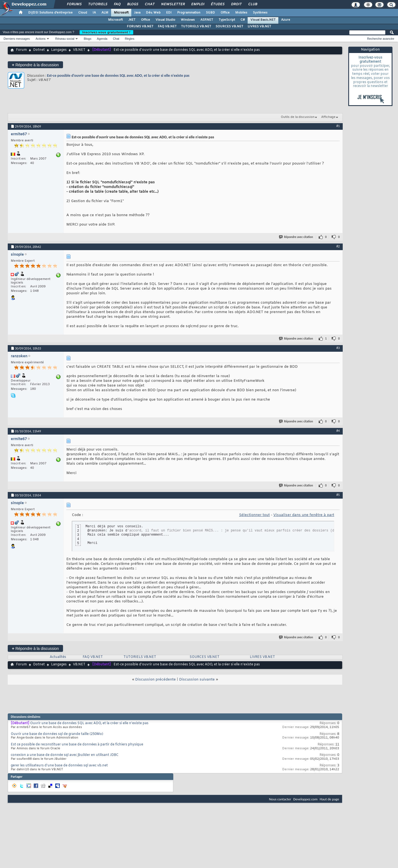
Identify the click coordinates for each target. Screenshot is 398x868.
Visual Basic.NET (263, 20)
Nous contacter (280, 799)
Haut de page (329, 799)
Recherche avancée (381, 39)
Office (225, 13)
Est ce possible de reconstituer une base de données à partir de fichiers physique (77, 745)
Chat (149, 4)
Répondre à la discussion (35, 65)
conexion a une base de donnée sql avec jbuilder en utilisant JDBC (65, 755)
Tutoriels (97, 4)
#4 (338, 431)
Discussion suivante (197, 680)
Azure (286, 20)
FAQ (117, 4)
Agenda (102, 39)
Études (217, 4)
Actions (41, 39)
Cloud (83, 13)
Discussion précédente (155, 680)
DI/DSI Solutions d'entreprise (50, 13)
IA (94, 13)
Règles (130, 39)
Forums (74, 4)
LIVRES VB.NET (259, 27)
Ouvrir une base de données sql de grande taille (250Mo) (57, 734)
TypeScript (227, 20)
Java (137, 13)
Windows (188, 20)
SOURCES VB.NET (229, 27)
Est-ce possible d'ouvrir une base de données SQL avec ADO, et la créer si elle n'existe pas (118, 76)
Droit (236, 4)
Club (252, 4)
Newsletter (173, 4)
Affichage (328, 117)
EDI (169, 13)
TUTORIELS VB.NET (196, 27)
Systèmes (260, 13)
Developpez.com (305, 799)
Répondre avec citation (296, 237)
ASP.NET (207, 20)
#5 (338, 495)
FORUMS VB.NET (140, 27)
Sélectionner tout (254, 515)
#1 (338, 126)
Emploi (197, 4)
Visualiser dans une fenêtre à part (304, 515)
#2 (338, 246)
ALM (105, 13)
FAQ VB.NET (167, 27)
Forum (21, 50)
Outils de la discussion (298, 117)
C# (243, 20)
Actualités (58, 657)
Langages (59, 50)
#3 (338, 348)
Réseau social (65, 39)
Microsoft (121, 13)
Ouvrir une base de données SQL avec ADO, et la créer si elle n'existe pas (89, 723)
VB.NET (79, 50)
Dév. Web (153, 13)
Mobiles (241, 13)
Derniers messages (17, 39)
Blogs (132, 4)
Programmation (189, 13)
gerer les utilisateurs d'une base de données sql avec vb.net (59, 766)
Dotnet (39, 50)
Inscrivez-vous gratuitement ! (106, 32)
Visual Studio (165, 20)
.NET (132, 20)
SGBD (210, 13)
